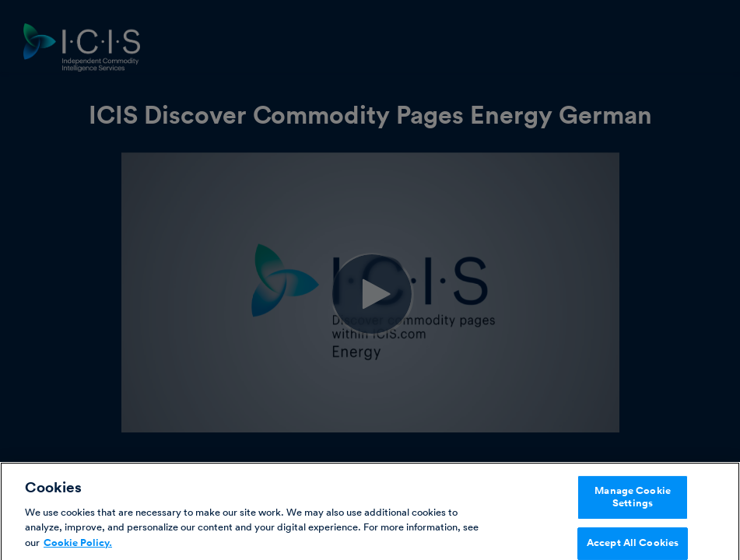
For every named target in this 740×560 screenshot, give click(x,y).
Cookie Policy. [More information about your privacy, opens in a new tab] (78, 547)
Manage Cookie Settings (633, 501)
